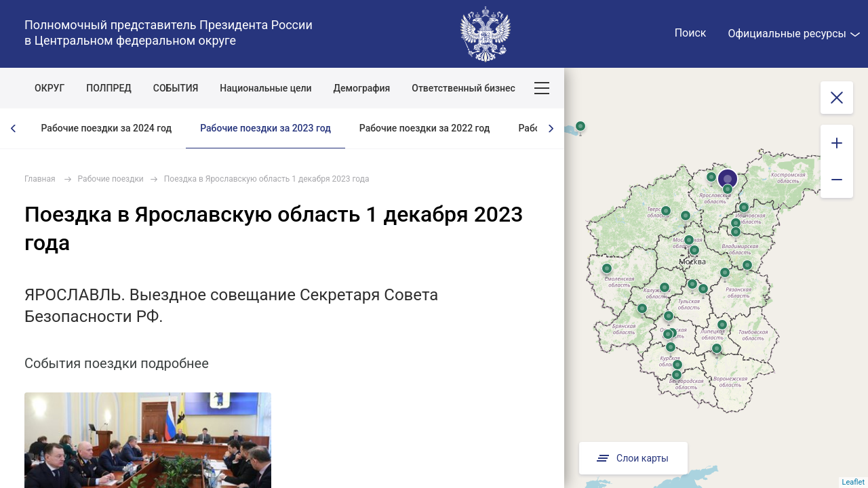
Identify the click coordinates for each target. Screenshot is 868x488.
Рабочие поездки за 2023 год (265, 128)
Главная (40, 179)
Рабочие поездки (111, 179)
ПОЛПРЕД (109, 88)
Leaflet (853, 482)
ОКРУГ (50, 88)
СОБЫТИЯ (176, 88)
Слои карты (631, 458)
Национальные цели (265, 88)
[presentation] (14, 128)
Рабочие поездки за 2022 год (425, 128)
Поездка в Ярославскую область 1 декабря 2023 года (267, 179)
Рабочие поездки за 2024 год (107, 128)
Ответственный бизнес (463, 88)
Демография (362, 88)
